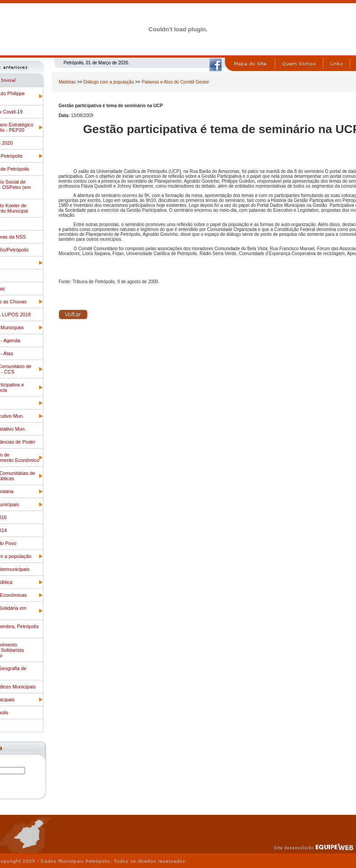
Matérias (67, 82)
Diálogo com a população (109, 82)
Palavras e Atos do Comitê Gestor (176, 82)
